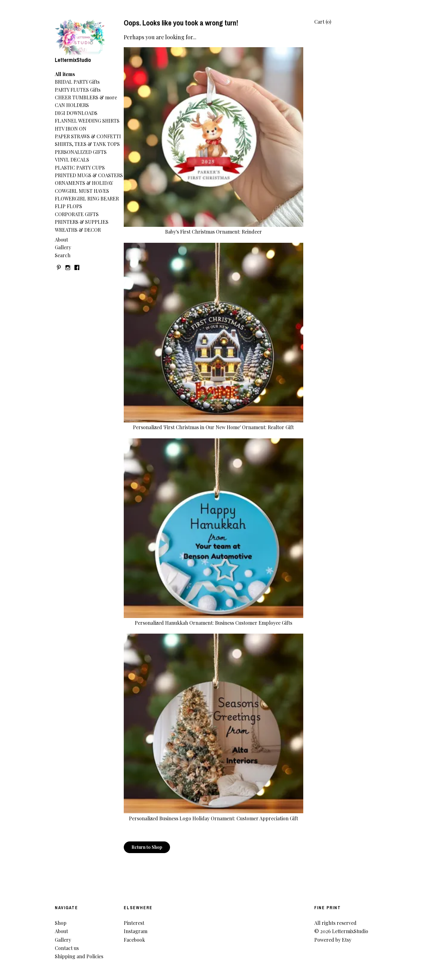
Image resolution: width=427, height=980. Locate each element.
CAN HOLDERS (72, 105)
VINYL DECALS (72, 160)
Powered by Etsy (333, 940)
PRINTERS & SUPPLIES (82, 222)
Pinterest (134, 923)
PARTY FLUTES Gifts (78, 90)
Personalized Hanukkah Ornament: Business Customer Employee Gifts (214, 619)
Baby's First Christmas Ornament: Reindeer (214, 228)
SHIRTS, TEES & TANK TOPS (87, 144)
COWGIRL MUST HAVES (82, 191)
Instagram (136, 931)
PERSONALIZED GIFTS (81, 152)
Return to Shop (147, 847)
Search (63, 255)
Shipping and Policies (79, 956)
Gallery (63, 247)
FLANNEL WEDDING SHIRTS (87, 121)
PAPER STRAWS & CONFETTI (88, 136)
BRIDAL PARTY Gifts (77, 82)
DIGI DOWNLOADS (76, 113)
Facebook (134, 940)
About (61, 240)
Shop (61, 923)
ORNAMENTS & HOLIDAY (84, 183)
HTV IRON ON (71, 129)
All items (65, 74)
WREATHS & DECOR (78, 230)
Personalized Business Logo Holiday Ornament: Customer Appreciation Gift (214, 815)
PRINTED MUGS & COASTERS (89, 175)
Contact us (67, 948)
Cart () (323, 22)
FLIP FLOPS (68, 206)
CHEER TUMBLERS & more (86, 97)
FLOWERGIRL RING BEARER (87, 198)
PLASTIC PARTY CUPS (80, 168)
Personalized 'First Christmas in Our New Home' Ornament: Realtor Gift (214, 424)
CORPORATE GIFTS (77, 214)
